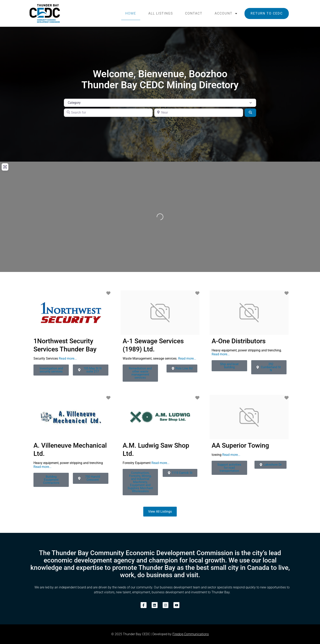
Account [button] (226, 13)
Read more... (68, 358)
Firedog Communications (191, 634)
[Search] (250, 113)
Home (131, 13)
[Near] (199, 113)
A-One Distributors (239, 341)
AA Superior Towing (240, 445)
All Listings (161, 13)
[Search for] (108, 113)
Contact (194, 13)
